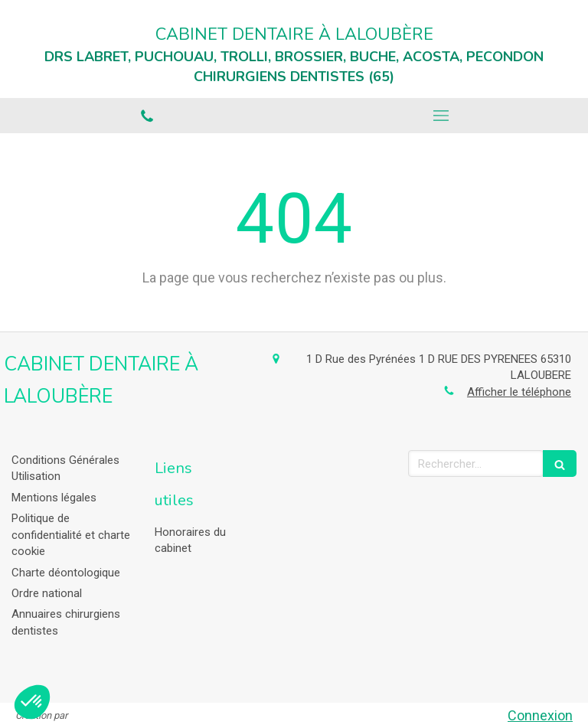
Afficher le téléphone (519, 392)
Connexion (540, 715)
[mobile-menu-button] (441, 116)
